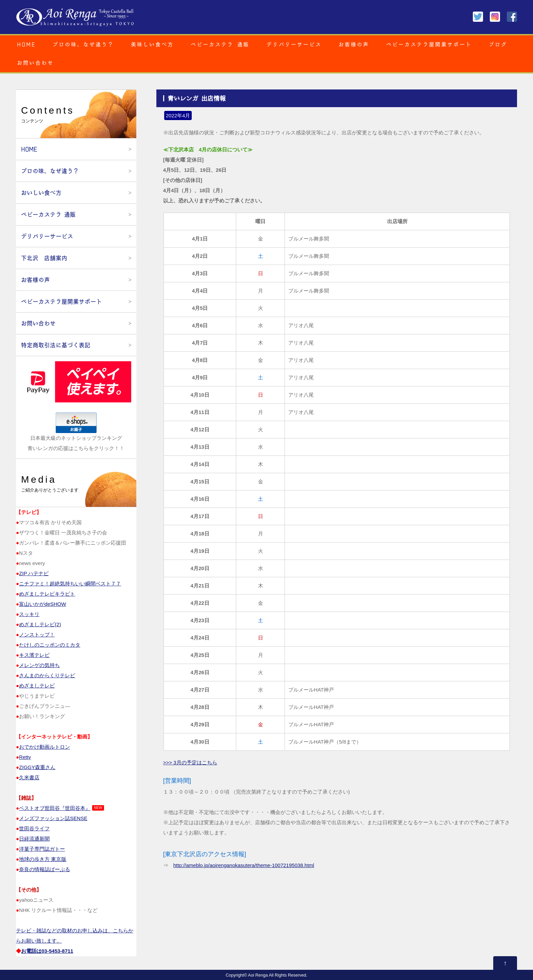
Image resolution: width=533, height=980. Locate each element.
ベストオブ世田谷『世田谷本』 (55, 808)
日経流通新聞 (34, 839)
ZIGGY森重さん (37, 767)
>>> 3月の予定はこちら (190, 762)
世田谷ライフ (34, 828)
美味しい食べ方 (152, 44)
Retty (25, 757)
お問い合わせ (35, 63)
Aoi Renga (258, 975)
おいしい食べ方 (41, 193)
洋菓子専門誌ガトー (42, 849)
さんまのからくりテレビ (47, 675)
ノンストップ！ (37, 635)
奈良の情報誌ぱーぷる (45, 869)
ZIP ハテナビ (34, 573)
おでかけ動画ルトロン (45, 747)
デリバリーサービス (294, 44)
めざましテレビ (37, 686)
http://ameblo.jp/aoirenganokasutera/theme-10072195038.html (244, 865)
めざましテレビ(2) (40, 624)
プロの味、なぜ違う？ (83, 44)
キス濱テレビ (34, 655)
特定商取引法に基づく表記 (56, 345)
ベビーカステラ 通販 (220, 44)
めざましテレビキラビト (47, 594)
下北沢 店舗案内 (44, 258)
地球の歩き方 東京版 (43, 859)
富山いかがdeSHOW (42, 604)
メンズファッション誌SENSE (53, 818)
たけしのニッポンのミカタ (50, 645)
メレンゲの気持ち (39, 665)
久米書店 (29, 777)
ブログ (498, 44)
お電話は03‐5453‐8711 (47, 951)
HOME (26, 44)
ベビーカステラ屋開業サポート (429, 44)
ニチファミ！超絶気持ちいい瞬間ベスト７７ (70, 584)
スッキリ (29, 614)
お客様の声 (354, 44)
